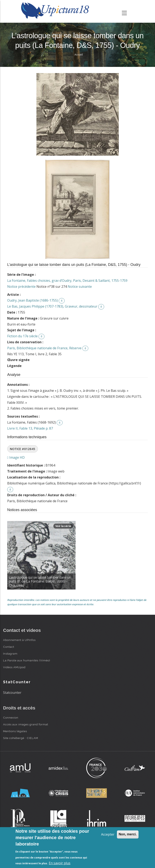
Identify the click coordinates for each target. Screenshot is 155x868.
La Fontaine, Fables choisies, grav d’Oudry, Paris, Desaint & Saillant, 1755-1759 (67, 281)
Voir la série (63, 526)
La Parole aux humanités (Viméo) (27, 660)
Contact (9, 647)
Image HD (16, 457)
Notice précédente (21, 287)
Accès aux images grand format (26, 724)
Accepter (108, 834)
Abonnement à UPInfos (19, 640)
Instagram (10, 654)
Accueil (79, 55)
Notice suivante (80, 287)
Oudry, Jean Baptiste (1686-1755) (33, 300)
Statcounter (12, 693)
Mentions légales (15, 731)
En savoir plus (60, 863)
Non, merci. (128, 834)
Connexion (11, 718)
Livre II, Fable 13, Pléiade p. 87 (30, 428)
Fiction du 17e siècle (22, 336)
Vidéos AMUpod (14, 667)
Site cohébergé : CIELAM (21, 738)
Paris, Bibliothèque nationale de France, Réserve (44, 348)
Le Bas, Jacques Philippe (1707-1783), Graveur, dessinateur (52, 306)
